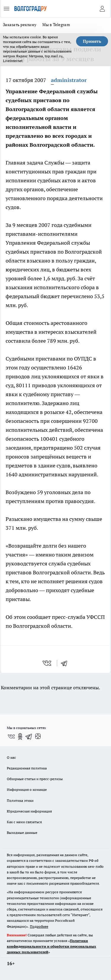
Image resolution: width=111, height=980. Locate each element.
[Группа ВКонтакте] (11, 736)
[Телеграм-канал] (29, 736)
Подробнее (39, 926)
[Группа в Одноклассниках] (20, 736)
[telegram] (66, 663)
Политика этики (20, 800)
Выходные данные (22, 833)
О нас (11, 757)
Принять (92, 41)
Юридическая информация (29, 811)
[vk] (48, 663)
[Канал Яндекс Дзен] (38, 736)
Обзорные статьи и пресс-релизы (35, 779)
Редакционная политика (27, 768)
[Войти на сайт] (102, 9)
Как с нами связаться (24, 822)
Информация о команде (27, 789)
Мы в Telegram (56, 25)
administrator (69, 80)
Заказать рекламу (20, 25)
